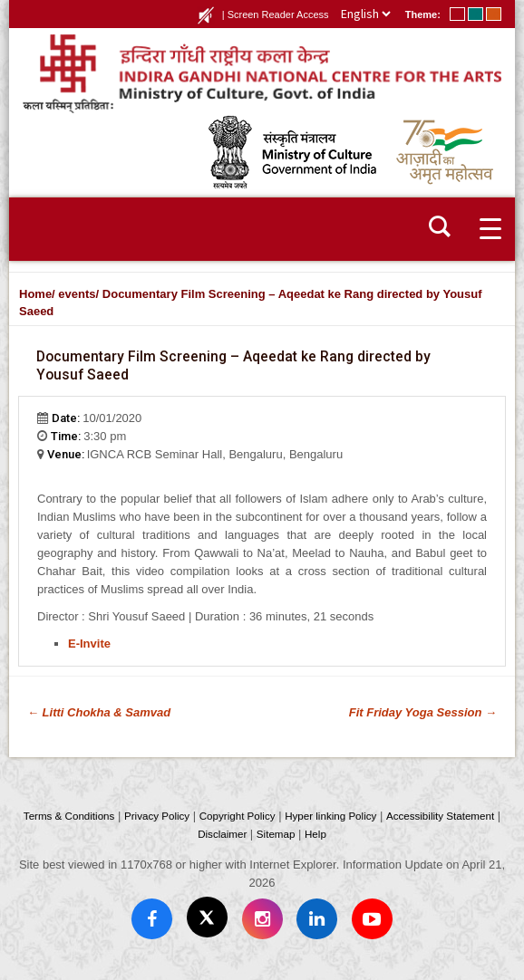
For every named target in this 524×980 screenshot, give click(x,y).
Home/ (37, 294)
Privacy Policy (157, 816)
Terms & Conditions (69, 816)
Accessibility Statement (440, 816)
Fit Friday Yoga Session (423, 712)
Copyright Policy (238, 816)
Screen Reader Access (278, 14)
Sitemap (276, 834)
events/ (78, 294)
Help (315, 834)
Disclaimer (222, 834)
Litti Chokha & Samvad (99, 712)
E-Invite (89, 644)
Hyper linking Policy (330, 816)
